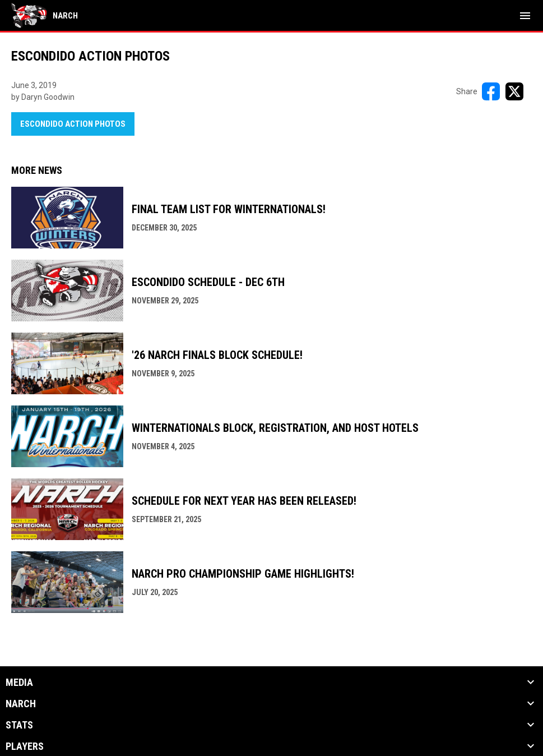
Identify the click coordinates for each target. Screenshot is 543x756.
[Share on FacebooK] (491, 91)
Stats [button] (19, 725)
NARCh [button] (21, 704)
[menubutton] (525, 16)
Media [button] (19, 683)
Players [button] (25, 746)
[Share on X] (514, 91)
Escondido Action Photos (73, 124)
